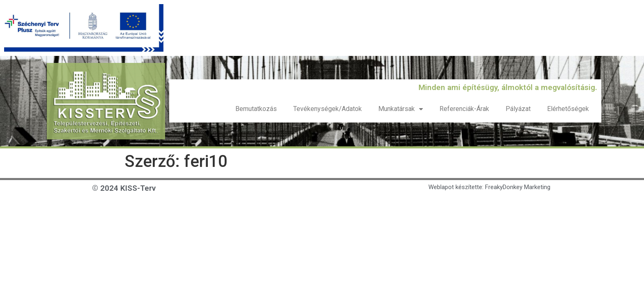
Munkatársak (401, 109)
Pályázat (518, 109)
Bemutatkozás (256, 109)
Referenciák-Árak (464, 109)
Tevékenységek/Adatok (328, 109)
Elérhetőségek (568, 109)
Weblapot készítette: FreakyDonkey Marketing (489, 187)
